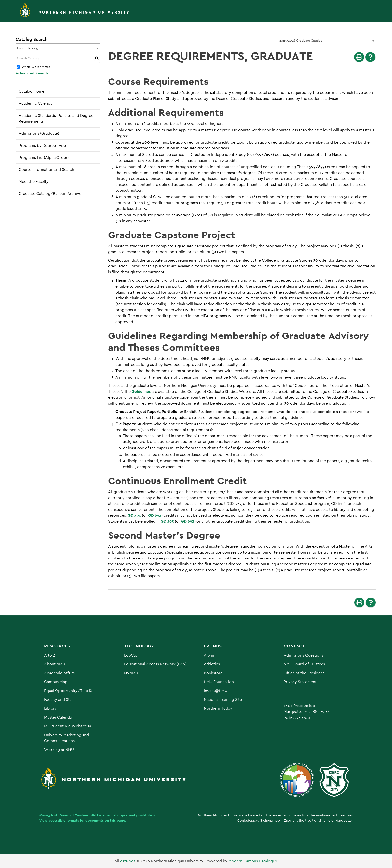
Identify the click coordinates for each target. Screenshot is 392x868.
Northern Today (218, 708)
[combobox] (327, 41)
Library (50, 708)
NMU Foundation (219, 682)
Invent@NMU (216, 691)
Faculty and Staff (59, 699)
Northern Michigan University (84, 12)
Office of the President (304, 673)
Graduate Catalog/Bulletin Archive (50, 194)
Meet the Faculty (34, 182)
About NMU (55, 664)
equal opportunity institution (131, 815)
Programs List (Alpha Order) (44, 157)
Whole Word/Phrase (36, 67)
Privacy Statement (300, 682)
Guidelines (141, 391)
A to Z (50, 655)
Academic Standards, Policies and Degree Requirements (56, 118)
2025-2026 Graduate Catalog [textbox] (301, 40)
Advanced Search (32, 73)
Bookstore (213, 673)
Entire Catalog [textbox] (28, 48)
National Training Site (223, 699)
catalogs (128, 861)
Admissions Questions (303, 655)
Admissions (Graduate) (39, 133)
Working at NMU (59, 750)
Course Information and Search (46, 169)
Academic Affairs (59, 673)
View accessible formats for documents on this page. (83, 820)
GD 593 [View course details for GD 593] (134, 515)
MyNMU (131, 673)
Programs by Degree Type (42, 145)
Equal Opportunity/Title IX (68, 691)
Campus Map (56, 682)
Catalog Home (32, 91)
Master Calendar (59, 717)
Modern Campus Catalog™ (252, 861)
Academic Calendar (36, 103)
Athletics (212, 664)
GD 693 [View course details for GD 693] (155, 515)
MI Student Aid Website (66, 726)
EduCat (131, 655)
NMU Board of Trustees (304, 664)
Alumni (210, 655)
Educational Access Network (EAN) (155, 664)
